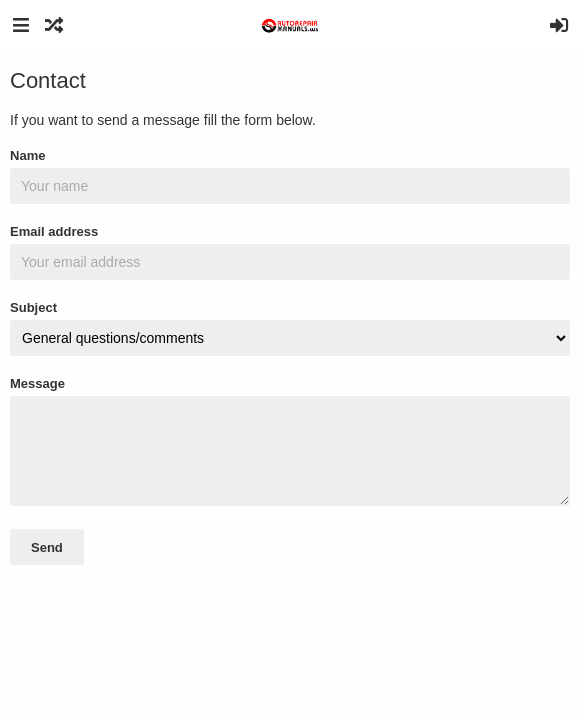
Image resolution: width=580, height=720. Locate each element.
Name (27, 155)
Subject (33, 307)
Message (37, 383)
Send (47, 547)
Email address (54, 231)
